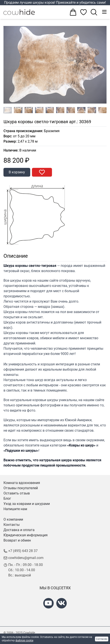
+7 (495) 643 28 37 (23, 551)
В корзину (17, 172)
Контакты (12, 525)
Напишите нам (15, 509)
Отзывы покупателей (21, 488)
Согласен (102, 639)
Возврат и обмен (17, 540)
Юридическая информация (26, 535)
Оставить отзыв (17, 493)
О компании (13, 519)
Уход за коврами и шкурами (27, 504)
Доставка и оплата (19, 530)
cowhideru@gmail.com (26, 558)
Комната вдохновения (22, 483)
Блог (7, 498)
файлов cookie (24, 641)
